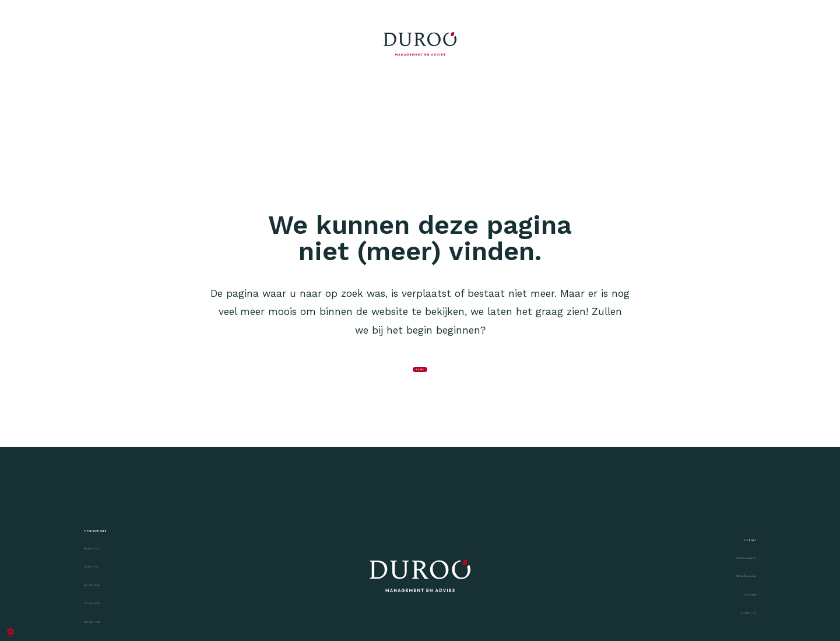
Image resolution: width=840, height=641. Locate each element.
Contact (726, 584)
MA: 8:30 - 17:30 (124, 612)
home (420, 385)
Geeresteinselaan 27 (708, 624)
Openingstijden (139, 572)
